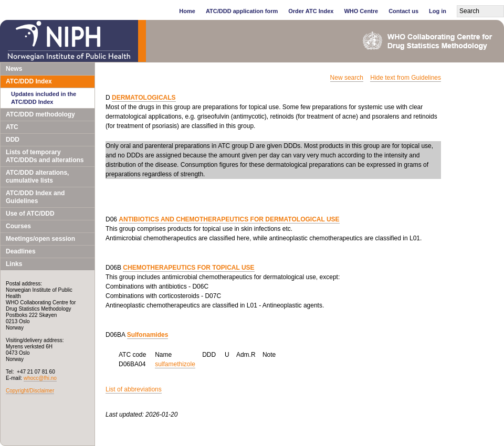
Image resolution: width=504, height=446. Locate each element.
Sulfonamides (148, 335)
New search (347, 78)
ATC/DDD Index (29, 81)
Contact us (403, 11)
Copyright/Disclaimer (30, 391)
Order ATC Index (311, 11)
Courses (18, 226)
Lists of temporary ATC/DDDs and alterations (45, 156)
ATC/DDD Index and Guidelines (35, 197)
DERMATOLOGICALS (144, 98)
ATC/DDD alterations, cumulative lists (37, 177)
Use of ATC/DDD (30, 214)
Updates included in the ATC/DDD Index (44, 98)
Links (14, 264)
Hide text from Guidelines (406, 78)
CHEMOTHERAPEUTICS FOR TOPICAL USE (188, 268)
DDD (13, 140)
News (14, 69)
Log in (438, 11)
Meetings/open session (40, 239)
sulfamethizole (175, 364)
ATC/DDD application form (242, 11)
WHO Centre (361, 11)
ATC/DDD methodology (40, 114)
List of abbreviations (134, 389)
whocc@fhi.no (40, 378)
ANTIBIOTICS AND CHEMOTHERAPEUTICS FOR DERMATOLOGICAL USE (229, 219)
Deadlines (21, 251)
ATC (12, 127)
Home (187, 11)
